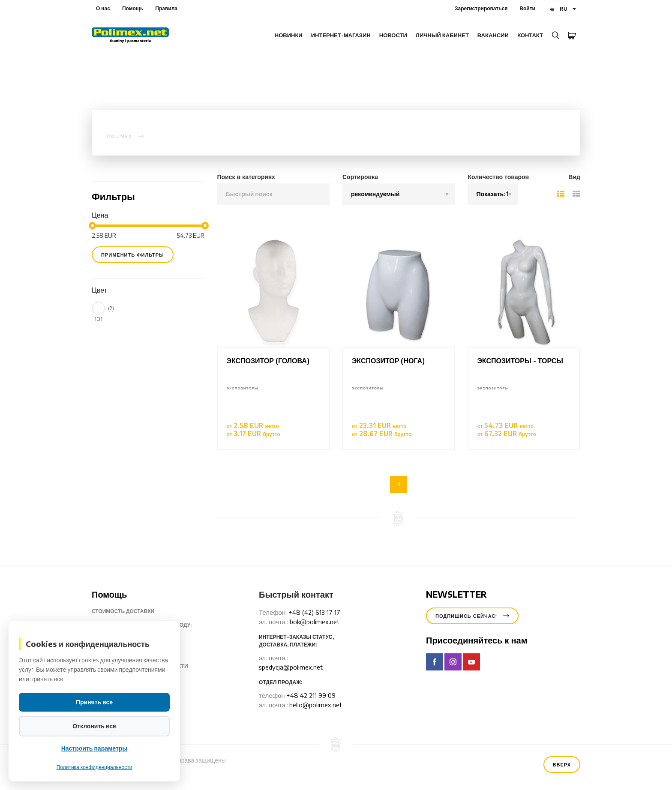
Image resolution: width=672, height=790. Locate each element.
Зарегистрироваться (481, 8)
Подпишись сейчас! (472, 616)
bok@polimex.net (315, 622)
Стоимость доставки (130, 611)
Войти (527, 8)
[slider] (92, 226)
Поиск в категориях (246, 177)
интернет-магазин (341, 35)
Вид (574, 177)
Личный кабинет (442, 35)
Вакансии (493, 35)
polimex (120, 136)
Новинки (289, 35)
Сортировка (360, 177)
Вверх (562, 765)
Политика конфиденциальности (94, 767)
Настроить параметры (94, 748)
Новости (393, 35)
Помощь (133, 8)
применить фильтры (133, 255)
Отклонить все (94, 726)
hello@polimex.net (316, 705)
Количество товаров (498, 177)
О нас (103, 8)
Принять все (94, 702)
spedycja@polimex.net (291, 667)
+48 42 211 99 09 (311, 695)
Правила (166, 8)
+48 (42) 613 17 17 (314, 612)
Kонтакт (530, 35)
